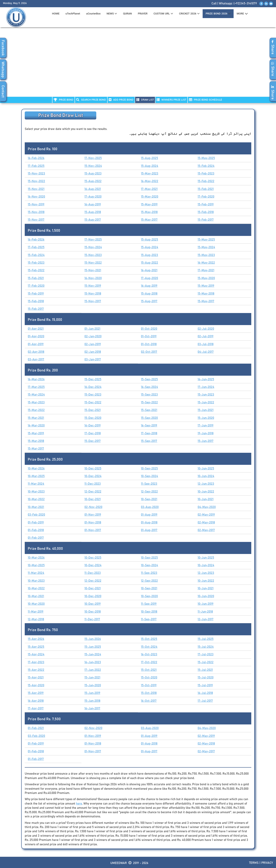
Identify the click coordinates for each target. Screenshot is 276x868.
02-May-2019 (206, 515)
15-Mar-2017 (36, 449)
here (79, 804)
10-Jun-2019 (206, 604)
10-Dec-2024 (93, 476)
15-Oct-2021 (149, 670)
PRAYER (143, 14)
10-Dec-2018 (93, 612)
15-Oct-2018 (149, 693)
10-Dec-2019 (93, 604)
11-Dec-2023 (93, 484)
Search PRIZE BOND (91, 100)
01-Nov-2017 (93, 530)
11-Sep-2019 (149, 604)
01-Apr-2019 (36, 344)
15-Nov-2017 (36, 220)
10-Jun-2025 (206, 469)
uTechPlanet (73, 14)
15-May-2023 (150, 174)
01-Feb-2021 (36, 728)
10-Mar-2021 (36, 507)
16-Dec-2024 (93, 387)
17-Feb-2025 (36, 166)
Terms (254, 863)
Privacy (267, 863)
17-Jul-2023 (206, 654)
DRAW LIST (145, 100)
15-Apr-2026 (36, 639)
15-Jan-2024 (93, 654)
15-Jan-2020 (93, 685)
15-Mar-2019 (36, 433)
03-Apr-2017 (36, 360)
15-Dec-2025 (93, 379)
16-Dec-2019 (93, 426)
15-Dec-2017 (93, 441)
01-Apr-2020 (36, 336)
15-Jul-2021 (205, 670)
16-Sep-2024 (149, 387)
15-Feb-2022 (206, 181)
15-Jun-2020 (206, 418)
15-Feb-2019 (206, 205)
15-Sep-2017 (149, 441)
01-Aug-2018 (149, 523)
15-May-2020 (150, 197)
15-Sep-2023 (149, 395)
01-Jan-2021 (92, 329)
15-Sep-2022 (149, 402)
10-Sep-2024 (149, 476)
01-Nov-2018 (93, 523)
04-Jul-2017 (206, 352)
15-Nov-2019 (36, 205)
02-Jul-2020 (206, 329)
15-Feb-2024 (206, 166)
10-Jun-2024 (206, 476)
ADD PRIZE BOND (121, 100)
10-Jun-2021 (206, 499)
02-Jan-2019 (93, 344)
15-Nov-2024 (93, 166)
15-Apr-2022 (36, 670)
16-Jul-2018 (205, 693)
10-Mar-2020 (36, 604)
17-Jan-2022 (93, 670)
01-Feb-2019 (36, 523)
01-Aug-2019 (149, 515)
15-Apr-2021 (36, 678)
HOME (56, 14)
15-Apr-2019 (36, 693)
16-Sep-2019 (149, 426)
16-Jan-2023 (93, 662)
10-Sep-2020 (149, 596)
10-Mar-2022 (36, 499)
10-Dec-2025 (93, 469)
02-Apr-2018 (36, 352)
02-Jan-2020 (93, 336)
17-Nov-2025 (93, 158)
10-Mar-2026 (36, 469)
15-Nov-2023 (36, 174)
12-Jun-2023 (206, 484)
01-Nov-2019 (93, 515)
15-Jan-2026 (93, 639)
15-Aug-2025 (149, 158)
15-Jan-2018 (92, 701)
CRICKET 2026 (189, 14)
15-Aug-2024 (150, 166)
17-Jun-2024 (206, 387)
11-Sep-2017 (149, 619)
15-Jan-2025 (93, 647)
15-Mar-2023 (36, 402)
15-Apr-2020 (36, 685)
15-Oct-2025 (149, 639)
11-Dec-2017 (92, 619)
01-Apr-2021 (36, 329)
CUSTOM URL (163, 14)
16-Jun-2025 (206, 379)
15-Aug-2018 (93, 212)
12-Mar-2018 (36, 619)
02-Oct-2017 (149, 352)
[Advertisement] (138, 64)
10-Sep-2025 (149, 469)
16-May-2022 (150, 181)
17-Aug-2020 (93, 197)
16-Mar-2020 (36, 426)
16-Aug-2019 (93, 205)
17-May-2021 (149, 189)
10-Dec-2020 (93, 596)
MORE (242, 14)
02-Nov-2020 (93, 507)
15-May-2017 (149, 220)
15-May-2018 (149, 212)
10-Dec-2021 (93, 499)
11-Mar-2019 (36, 612)
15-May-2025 (206, 158)
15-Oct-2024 (149, 647)
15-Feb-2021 (206, 189)
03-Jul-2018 (206, 344)
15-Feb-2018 (206, 212)
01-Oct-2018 (149, 344)
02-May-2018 (206, 523)
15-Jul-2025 (206, 639)
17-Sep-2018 (149, 433)
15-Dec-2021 (93, 410)
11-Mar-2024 (36, 484)
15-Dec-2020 (93, 418)
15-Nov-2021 (36, 189)
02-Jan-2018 (93, 352)
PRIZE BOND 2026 (218, 14)
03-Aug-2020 (150, 507)
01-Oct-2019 (149, 336)
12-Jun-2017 (206, 619)
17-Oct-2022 (149, 662)
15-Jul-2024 (206, 647)
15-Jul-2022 (206, 662)
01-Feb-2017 (36, 538)
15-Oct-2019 (149, 685)
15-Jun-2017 (206, 441)
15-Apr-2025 (36, 647)
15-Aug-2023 (93, 174)
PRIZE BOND (64, 100)
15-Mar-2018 (36, 441)
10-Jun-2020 (206, 596)
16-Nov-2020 (36, 197)
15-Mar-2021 (36, 418)
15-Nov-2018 (36, 212)
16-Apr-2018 (36, 701)
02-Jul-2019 (206, 336)
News (112, 14)
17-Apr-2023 (36, 662)
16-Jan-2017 (92, 708)
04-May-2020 (207, 507)
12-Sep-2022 (149, 492)
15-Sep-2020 (149, 418)
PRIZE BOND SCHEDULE (206, 100)
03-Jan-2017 (93, 360)
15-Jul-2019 (205, 685)
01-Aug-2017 (149, 530)
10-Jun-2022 (206, 492)
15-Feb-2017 (206, 220)
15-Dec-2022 (93, 402)
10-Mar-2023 (36, 492)
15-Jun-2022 (206, 402)
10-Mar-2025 (36, 476)
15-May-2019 (149, 205)
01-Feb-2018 (36, 530)
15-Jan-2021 (92, 678)
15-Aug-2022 (93, 181)
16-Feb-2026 (36, 158)
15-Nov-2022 (36, 181)
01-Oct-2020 (149, 329)
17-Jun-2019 (206, 426)
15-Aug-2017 (93, 220)
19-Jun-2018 (206, 433)
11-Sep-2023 (149, 484)
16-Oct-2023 (149, 654)
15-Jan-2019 (92, 693)
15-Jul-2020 (206, 678)
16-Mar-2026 (36, 379)
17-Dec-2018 (93, 433)
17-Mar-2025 (36, 387)
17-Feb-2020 (206, 197)
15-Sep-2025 (149, 379)
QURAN (127, 14)
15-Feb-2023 (206, 174)
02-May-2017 (206, 530)
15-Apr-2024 (36, 654)
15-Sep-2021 (149, 410)
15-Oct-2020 (149, 678)
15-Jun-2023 (206, 395)
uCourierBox (93, 14)
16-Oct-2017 (149, 701)
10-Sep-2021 (149, 499)
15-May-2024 (206, 247)
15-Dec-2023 (93, 395)
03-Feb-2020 (36, 515)
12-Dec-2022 (93, 492)
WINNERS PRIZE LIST (171, 100)
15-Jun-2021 (206, 410)
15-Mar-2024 (36, 395)
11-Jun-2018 (205, 612)
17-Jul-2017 (205, 701)
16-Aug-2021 (93, 189)
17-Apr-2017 (36, 708)
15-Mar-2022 (36, 410)
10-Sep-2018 (149, 612)
